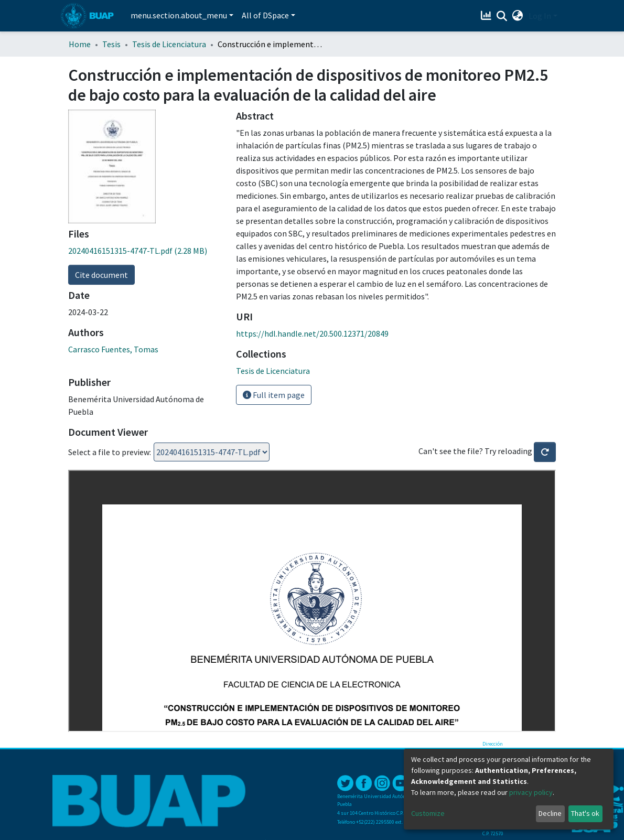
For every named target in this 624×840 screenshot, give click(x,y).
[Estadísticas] (487, 16)
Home (80, 44)
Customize (428, 813)
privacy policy (531, 792)
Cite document (101, 275)
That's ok (585, 813)
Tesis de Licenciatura (169, 44)
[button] (518, 16)
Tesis (111, 44)
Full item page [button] (274, 395)
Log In (540, 16)
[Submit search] (502, 16)
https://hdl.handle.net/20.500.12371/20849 (312, 333)
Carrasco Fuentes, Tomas (113, 349)
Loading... (212, 452)
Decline (550, 813)
